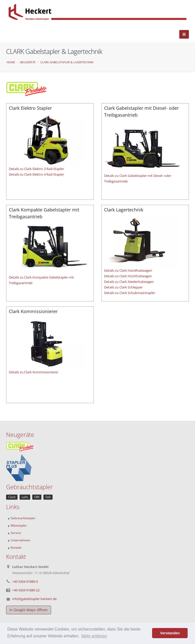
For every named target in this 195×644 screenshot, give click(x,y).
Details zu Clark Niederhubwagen (129, 282)
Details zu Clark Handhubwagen (128, 270)
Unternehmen (21, 540)
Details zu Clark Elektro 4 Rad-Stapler (36, 174)
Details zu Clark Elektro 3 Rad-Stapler (36, 169)
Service (16, 533)
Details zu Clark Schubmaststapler (130, 293)
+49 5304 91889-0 (25, 581)
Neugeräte (28, 62)
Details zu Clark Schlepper (123, 287)
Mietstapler (19, 525)
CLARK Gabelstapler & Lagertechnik (67, 62)
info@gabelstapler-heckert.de (34, 599)
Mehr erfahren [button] (94, 636)
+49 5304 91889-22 (26, 590)
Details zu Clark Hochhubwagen (128, 276)
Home (11, 62)
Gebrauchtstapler (23, 518)
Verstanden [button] (170, 633)
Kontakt (16, 547)
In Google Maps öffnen (29, 610)
